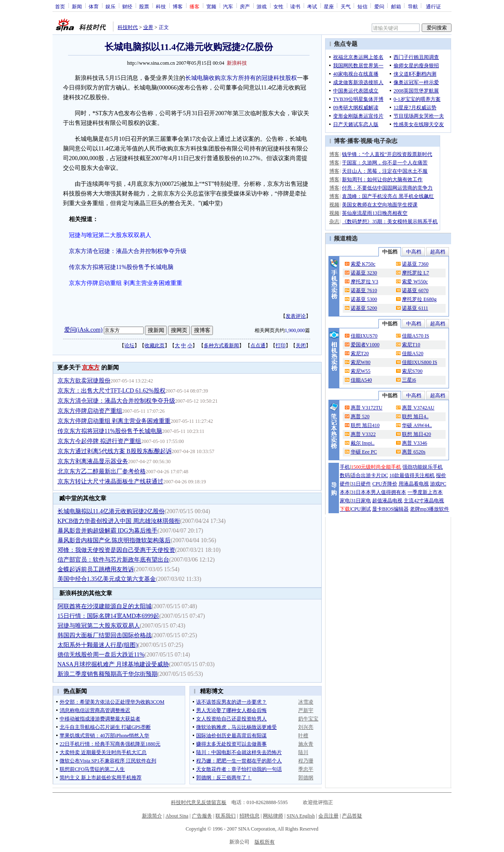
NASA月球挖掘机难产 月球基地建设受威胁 (113, 664)
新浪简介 (152, 816)
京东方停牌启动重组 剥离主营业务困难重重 (114, 421)
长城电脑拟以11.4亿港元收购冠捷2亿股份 (111, 511)
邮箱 (396, 6)
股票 (144, 6)
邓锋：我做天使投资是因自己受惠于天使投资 (116, 550)
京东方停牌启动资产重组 (90, 411)
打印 (281, 346)
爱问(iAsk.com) (83, 330)
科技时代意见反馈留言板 (199, 802)
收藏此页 (155, 346)
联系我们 (226, 816)
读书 (295, 6)
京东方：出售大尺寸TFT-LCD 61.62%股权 (112, 391)
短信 (362, 6)
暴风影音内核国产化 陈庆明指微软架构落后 (114, 540)
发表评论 (296, 316)
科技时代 (128, 27)
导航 (413, 6)
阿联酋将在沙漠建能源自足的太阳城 (105, 606)
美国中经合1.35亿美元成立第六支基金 (107, 579)
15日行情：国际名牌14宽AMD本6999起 (109, 616)
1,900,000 (295, 330)
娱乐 (110, 6)
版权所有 (265, 842)
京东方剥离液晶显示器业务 (93, 461)
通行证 (433, 6)
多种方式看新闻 (221, 346)
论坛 (129, 346)
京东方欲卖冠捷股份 (84, 381)
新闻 (77, 6)
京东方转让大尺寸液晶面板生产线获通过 (110, 481)
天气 (346, 6)
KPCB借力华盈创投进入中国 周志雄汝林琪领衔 (119, 521)
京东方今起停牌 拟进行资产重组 (100, 441)
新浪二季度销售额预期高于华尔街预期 (108, 674)
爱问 (379, 6)
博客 (178, 6)
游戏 (262, 6)
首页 (60, 6)
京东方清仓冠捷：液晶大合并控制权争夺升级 (128, 251)
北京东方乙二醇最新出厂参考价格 (102, 471)
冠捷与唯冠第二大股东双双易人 (99, 626)
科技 (161, 6)
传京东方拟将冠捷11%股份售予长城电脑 (121, 267)
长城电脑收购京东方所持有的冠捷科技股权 (241, 78)
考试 (312, 6)
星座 (329, 6)
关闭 (301, 346)
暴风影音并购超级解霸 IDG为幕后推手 (108, 531)
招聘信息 (249, 816)
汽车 (228, 6)
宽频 (211, 6)
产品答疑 (352, 816)
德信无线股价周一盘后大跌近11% (101, 655)
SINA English (301, 816)
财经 (127, 6)
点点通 (258, 346)
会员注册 (328, 816)
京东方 (91, 368)
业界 (148, 27)
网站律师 (273, 816)
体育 (94, 6)
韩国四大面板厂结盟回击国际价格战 (105, 635)
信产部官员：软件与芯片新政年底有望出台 (113, 560)
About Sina (177, 816)
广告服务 (202, 816)
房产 (245, 6)
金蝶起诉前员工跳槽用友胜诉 (96, 569)
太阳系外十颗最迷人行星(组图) (98, 645)
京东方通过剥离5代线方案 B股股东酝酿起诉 (115, 451)
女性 (278, 6)
